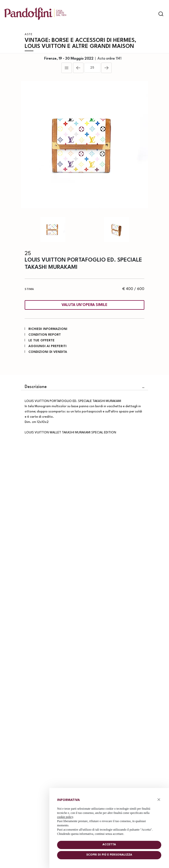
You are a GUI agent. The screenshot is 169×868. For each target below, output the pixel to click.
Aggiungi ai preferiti (47, 346)
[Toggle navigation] (152, 14)
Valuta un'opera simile (84, 305)
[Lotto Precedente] (78, 68)
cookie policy (65, 817)
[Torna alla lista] (67, 68)
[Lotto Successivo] (106, 68)
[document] (109, 816)
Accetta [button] (109, 845)
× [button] (159, 800)
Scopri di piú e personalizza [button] (109, 855)
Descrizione (36, 387)
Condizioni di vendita (48, 352)
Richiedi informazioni (48, 329)
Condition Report (45, 335)
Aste (29, 35)
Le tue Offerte (42, 340)
